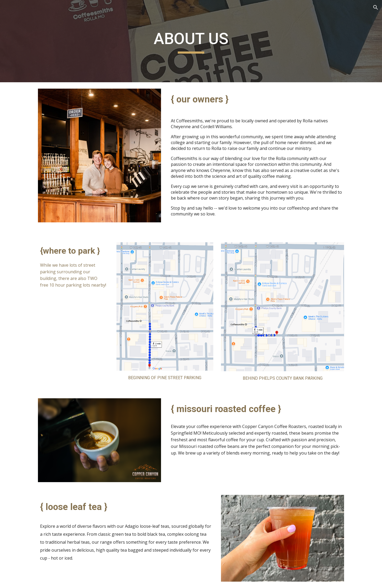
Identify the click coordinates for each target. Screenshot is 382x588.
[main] (191, 41)
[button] (376, 7)
